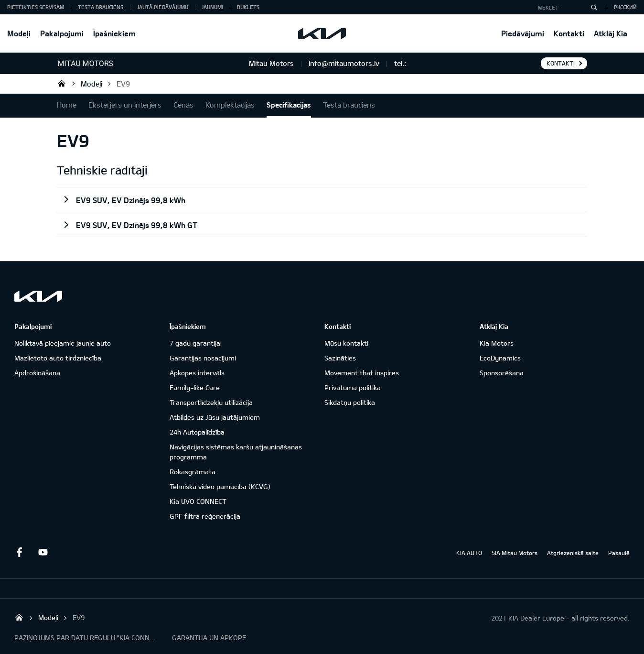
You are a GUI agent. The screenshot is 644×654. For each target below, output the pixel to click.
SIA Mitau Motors (515, 553)
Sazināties (340, 358)
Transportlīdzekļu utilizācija (211, 402)
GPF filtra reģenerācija (205, 516)
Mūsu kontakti (346, 343)
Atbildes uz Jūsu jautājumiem (215, 417)
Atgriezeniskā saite (573, 553)
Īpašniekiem (114, 33)
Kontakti (569, 33)
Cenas (183, 105)
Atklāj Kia (611, 33)
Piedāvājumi (523, 33)
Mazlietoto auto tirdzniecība (58, 358)
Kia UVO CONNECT (198, 501)
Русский (625, 7)
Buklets (248, 7)
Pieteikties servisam (36, 7)
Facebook (19, 552)
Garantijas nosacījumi (203, 358)
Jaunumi (212, 7)
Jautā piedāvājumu (163, 7)
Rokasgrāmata (193, 472)
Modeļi (19, 33)
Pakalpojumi (62, 33)
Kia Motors (497, 343)
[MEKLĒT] (594, 7)
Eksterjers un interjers (125, 105)
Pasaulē (619, 553)
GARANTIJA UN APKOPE (209, 638)
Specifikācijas (289, 105)
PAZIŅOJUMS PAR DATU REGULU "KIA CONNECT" (86, 638)
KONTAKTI (561, 63)
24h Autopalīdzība (197, 432)
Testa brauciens (101, 7)
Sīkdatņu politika (350, 402)
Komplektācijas (230, 105)
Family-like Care (195, 387)
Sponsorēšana (502, 373)
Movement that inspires (362, 373)
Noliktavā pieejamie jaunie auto (63, 343)
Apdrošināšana (37, 373)
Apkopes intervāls (197, 373)
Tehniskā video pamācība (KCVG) (220, 486)
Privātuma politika (353, 387)
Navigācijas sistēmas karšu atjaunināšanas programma (236, 452)
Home (67, 105)
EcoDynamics (500, 358)
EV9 (123, 84)
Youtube (43, 552)
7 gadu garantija (195, 343)
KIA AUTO (469, 553)
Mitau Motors (62, 83)
